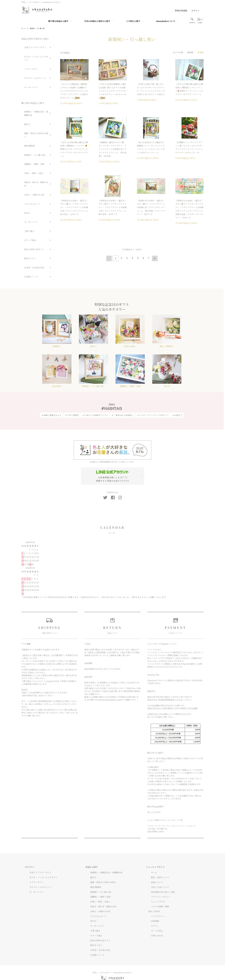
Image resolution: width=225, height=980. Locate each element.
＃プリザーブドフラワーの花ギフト (153, 398)
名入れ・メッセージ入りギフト (34, 52)
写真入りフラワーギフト (31, 46)
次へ (154, 258)
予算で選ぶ (26, 166)
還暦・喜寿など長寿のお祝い (33, 106)
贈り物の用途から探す (58, 21)
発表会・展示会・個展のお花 (33, 136)
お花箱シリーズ (28, 196)
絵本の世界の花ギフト (31, 178)
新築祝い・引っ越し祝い (40, 28)
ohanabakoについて (166, 21)
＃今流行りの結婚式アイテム (95, 398)
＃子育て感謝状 (72, 398)
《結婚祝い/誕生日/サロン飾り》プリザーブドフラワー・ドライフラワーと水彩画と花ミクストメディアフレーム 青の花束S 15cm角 (113, 149)
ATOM (157, 897)
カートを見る (154, 916)
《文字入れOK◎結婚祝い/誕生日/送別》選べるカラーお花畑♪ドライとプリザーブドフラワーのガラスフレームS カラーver (113, 91)
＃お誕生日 (177, 398)
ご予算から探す (133, 21)
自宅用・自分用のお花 (31, 190)
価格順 (190, 52)
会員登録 (152, 906)
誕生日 (24, 100)
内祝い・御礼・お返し (31, 130)
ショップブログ (155, 887)
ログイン (195, 10)
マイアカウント (155, 901)
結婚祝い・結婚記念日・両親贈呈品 (34, 93)
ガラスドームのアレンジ (31, 64)
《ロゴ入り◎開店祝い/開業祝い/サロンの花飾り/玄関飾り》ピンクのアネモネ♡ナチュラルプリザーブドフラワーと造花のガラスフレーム (74, 91)
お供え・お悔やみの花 (31, 142)
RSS (150, 897)
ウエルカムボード (29, 148)
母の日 (24, 154)
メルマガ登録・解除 (157, 892)
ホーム (24, 28)
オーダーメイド (28, 70)
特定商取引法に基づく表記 (160, 877)
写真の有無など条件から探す (97, 21)
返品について (154, 868)
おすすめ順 (178, 52)
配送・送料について (157, 863)
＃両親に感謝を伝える (51, 398)
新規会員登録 (181, 10)
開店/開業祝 (26, 112)
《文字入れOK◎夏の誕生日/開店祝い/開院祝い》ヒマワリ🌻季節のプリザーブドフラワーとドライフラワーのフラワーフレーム (74, 149)
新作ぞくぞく (27, 184)
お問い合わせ (154, 921)
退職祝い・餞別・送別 (31, 124)
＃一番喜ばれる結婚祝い (123, 398)
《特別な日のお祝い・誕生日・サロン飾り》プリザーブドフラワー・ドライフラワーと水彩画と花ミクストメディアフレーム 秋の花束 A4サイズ (114, 207)
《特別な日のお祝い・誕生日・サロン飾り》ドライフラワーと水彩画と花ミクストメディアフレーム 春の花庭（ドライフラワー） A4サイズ (151, 207)
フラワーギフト (28, 58)
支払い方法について (157, 872)
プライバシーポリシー (158, 882)
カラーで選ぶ (27, 172)
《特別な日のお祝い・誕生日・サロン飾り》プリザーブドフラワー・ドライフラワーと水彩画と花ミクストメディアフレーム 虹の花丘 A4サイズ (75, 207)
